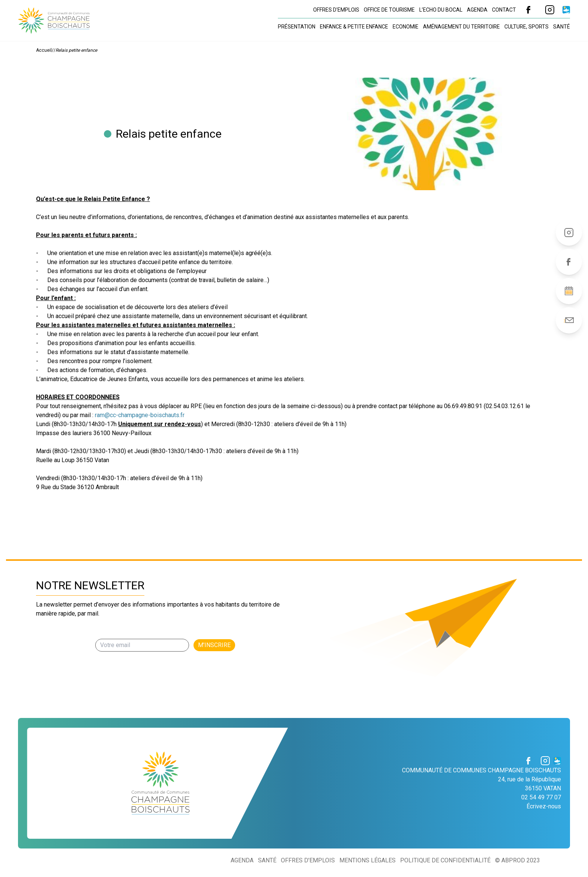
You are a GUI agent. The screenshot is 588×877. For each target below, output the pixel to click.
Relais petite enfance (76, 50)
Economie (406, 27)
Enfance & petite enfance (354, 27)
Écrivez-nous (544, 806)
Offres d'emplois (336, 10)
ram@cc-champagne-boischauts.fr (140, 415)
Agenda (477, 10)
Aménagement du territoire (461, 27)
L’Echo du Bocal (441, 10)
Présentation (297, 27)
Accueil (44, 50)
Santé (562, 27)
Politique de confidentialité (445, 860)
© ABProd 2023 (517, 860)
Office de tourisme (389, 10)
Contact (504, 10)
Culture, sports (526, 27)
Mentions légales (367, 860)
